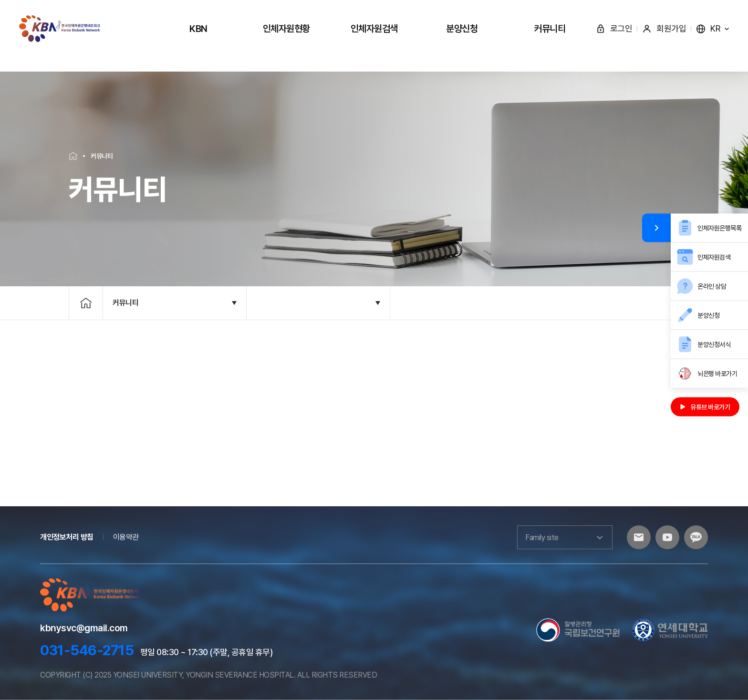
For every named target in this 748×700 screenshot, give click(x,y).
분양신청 (462, 29)
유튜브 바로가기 (705, 407)
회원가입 (664, 28)
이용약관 (126, 537)
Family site (565, 537)
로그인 (614, 28)
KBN (198, 29)
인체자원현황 (286, 29)
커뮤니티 (550, 29)
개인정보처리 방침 (67, 537)
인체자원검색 (374, 29)
